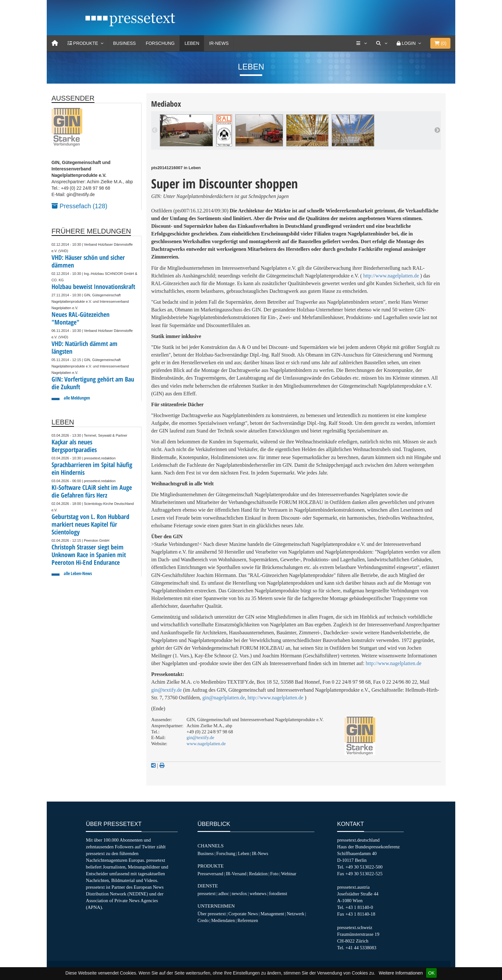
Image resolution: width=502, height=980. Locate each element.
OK (431, 973)
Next (437, 130)
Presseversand (210, 874)
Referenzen (248, 920)
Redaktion (258, 874)
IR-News (219, 43)
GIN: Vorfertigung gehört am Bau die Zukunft (93, 383)
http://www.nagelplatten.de (391, 276)
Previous (155, 130)
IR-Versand (236, 874)
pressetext (206, 894)
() (440, 43)
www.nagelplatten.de (206, 744)
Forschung (160, 43)
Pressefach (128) (80, 206)
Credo (203, 920)
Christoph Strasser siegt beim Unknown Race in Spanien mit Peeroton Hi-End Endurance (89, 555)
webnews (258, 894)
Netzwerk (296, 914)
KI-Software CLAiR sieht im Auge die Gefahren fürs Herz (92, 491)
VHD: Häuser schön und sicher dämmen (88, 261)
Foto (274, 874)
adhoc (224, 894)
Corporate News (243, 914)
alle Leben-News (78, 573)
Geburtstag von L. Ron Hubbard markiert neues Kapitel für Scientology (90, 524)
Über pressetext (212, 914)
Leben (192, 43)
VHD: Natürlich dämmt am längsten (85, 347)
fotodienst (278, 894)
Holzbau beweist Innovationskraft (93, 287)
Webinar (289, 874)
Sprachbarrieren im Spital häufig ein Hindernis (92, 469)
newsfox (239, 894)
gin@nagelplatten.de (224, 698)
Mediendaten (223, 920)
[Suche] (382, 43)
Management (272, 914)
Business (124, 43)
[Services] (361, 43)
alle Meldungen (77, 398)
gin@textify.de (166, 690)
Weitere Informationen (401, 973)
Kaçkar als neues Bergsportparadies (74, 446)
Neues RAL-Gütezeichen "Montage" (81, 318)
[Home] (55, 43)
